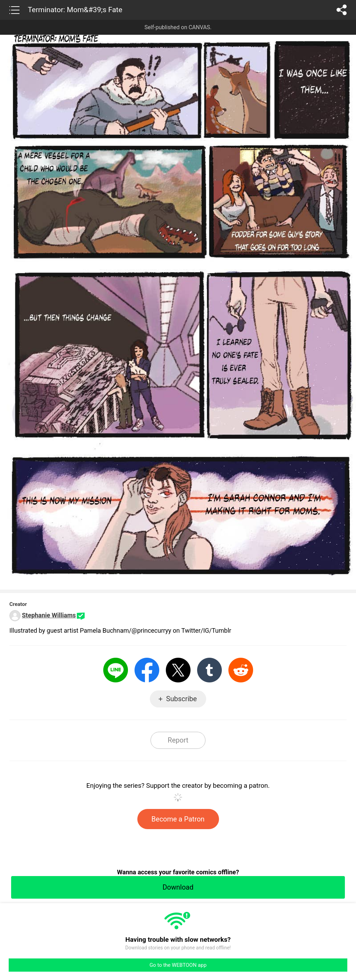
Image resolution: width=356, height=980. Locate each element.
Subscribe (181, 699)
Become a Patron (178, 819)
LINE (116, 670)
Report (178, 740)
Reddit (241, 670)
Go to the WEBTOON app (178, 965)
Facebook (147, 670)
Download (178, 887)
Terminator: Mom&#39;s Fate (75, 10)
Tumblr (209, 670)
